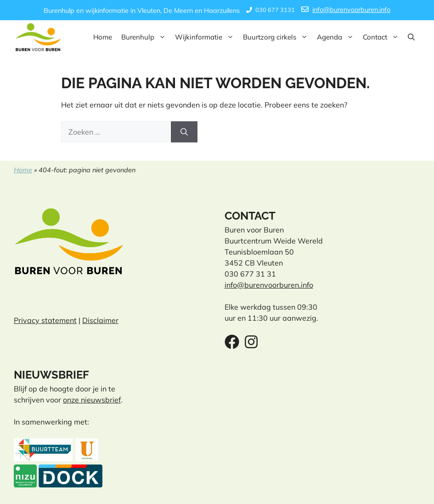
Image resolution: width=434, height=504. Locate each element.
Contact (383, 37)
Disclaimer (100, 320)
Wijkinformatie (207, 37)
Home (103, 37)
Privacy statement (45, 320)
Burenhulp (146, 37)
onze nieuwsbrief (92, 400)
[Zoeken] (184, 132)
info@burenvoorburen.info (351, 10)
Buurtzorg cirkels (278, 37)
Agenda (338, 37)
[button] (411, 37)
